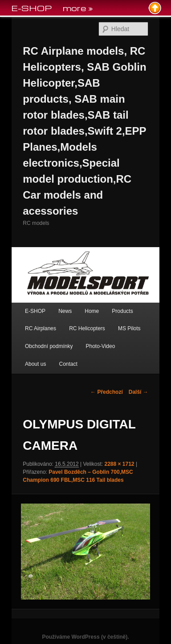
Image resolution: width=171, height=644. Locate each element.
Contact (68, 364)
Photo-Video (101, 346)
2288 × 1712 (119, 464)
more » (78, 8)
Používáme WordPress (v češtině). (85, 637)
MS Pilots (129, 328)
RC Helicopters (87, 328)
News (65, 311)
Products (122, 311)
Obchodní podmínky (49, 346)
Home (92, 311)
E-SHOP (35, 311)
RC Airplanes (41, 328)
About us (35, 364)
